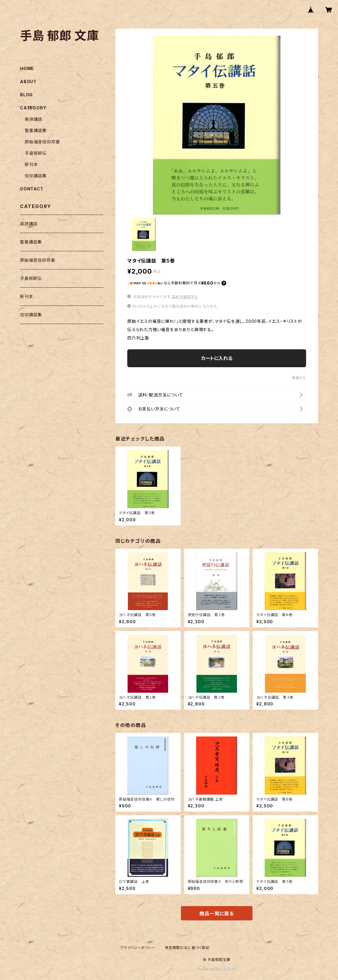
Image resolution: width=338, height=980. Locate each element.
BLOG (26, 95)
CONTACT (32, 189)
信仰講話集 (36, 176)
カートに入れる (217, 358)
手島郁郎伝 (36, 153)
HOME (27, 68)
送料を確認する (185, 297)
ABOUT (28, 82)
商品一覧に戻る (217, 914)
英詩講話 (34, 119)
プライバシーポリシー (138, 948)
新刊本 (31, 164)
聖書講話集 (36, 130)
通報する (299, 378)
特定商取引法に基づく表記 (187, 948)
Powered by (217, 969)
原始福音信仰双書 (42, 142)
